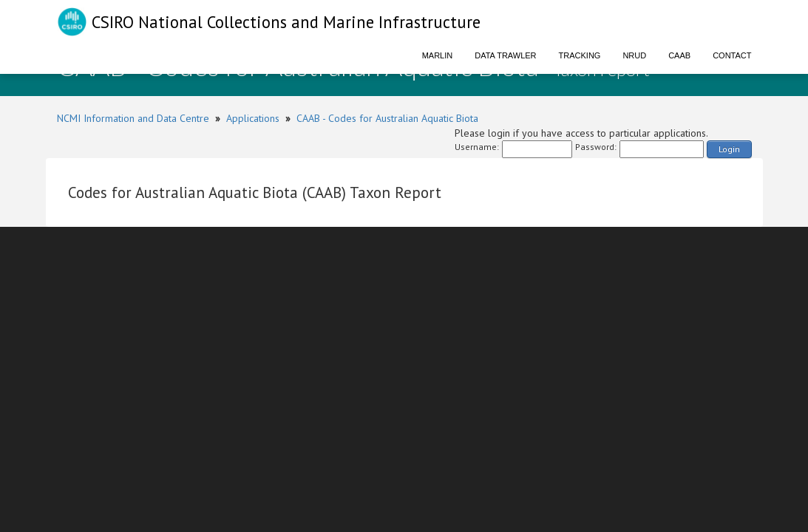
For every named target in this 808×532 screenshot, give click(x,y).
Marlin (438, 55)
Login (729, 149)
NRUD (634, 55)
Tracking (580, 55)
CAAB (679, 55)
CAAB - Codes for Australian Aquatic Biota (387, 118)
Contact (732, 55)
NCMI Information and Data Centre (133, 118)
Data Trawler (505, 55)
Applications (253, 118)
